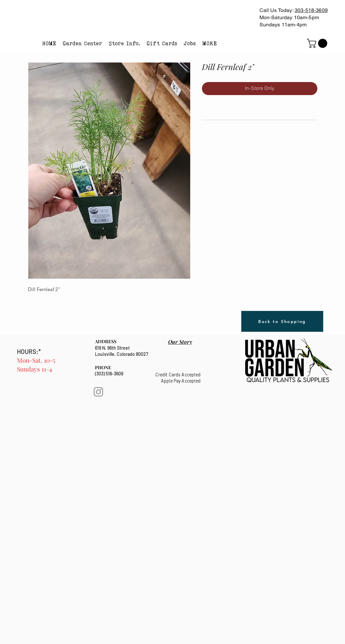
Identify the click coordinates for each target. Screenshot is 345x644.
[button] (82, 43)
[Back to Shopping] (282, 321)
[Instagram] (98, 392)
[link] (318, 43)
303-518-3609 (311, 10)
